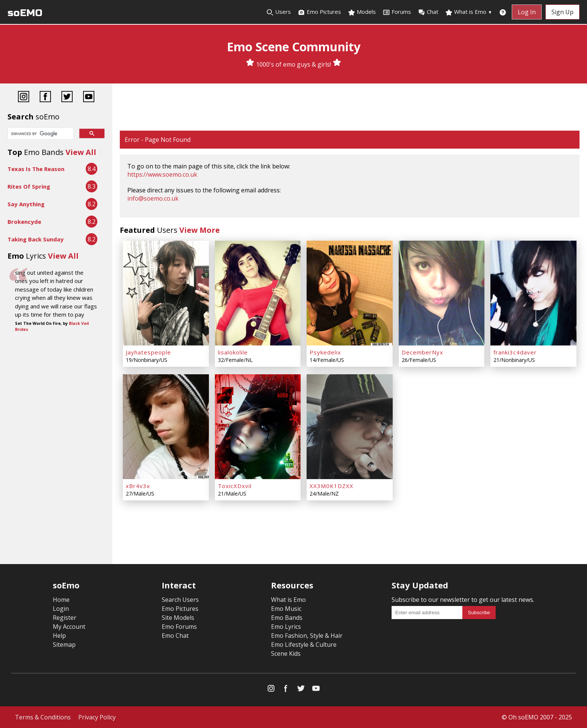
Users (279, 12)
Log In (527, 12)
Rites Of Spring (29, 186)
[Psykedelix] (350, 293)
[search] (40, 134)
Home (61, 600)
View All (81, 152)
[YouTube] (89, 98)
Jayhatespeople (148, 352)
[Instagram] (24, 98)
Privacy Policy (97, 717)
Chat (428, 12)
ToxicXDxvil (235, 486)
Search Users (180, 600)
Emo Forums (179, 627)
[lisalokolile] (258, 293)
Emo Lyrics (286, 627)
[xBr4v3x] (166, 427)
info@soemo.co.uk (153, 198)
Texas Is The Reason (36, 169)
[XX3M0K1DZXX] (350, 427)
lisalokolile (233, 352)
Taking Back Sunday (36, 239)
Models (362, 12)
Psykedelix (325, 352)
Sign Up (562, 12)
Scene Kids (286, 654)
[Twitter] (67, 98)
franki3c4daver (515, 352)
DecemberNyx (422, 352)
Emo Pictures (319, 12)
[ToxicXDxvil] (258, 427)
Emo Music (286, 609)
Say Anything (26, 204)
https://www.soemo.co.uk (162, 174)
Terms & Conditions (43, 717)
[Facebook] (45, 98)
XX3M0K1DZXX (331, 486)
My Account (69, 627)
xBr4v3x (138, 486)
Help (59, 636)
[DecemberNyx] (442, 293)
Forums (397, 12)
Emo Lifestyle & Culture (304, 645)
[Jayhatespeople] (166, 293)
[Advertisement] (350, 108)
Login (61, 609)
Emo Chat (175, 636)
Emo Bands (287, 618)
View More (200, 230)
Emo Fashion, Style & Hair (307, 636)
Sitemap (64, 645)
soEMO (25, 13)
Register (65, 618)
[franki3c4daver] (533, 293)
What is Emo (469, 12)
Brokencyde (24, 222)
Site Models (178, 618)
